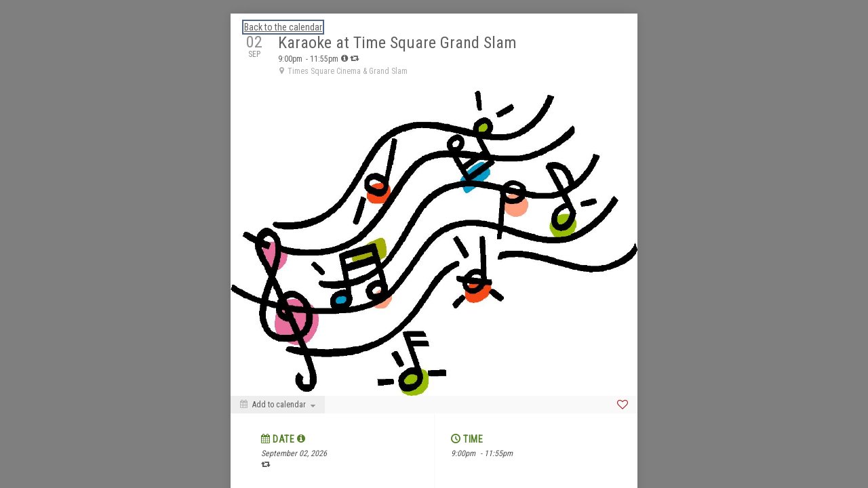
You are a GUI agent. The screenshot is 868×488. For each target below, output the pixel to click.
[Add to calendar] (278, 405)
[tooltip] (344, 58)
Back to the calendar (283, 27)
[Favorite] (623, 405)
